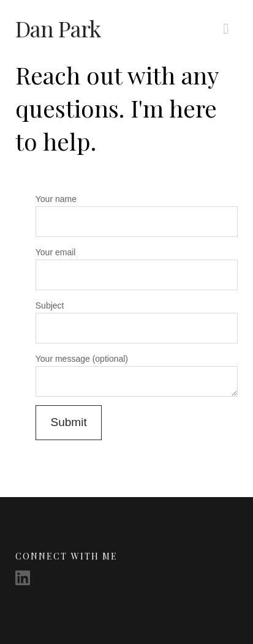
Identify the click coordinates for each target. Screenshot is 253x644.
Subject (137, 318)
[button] (226, 29)
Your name (137, 212)
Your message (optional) (137, 366)
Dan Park (58, 28)
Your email (137, 265)
